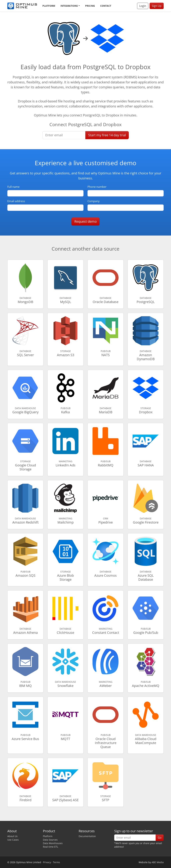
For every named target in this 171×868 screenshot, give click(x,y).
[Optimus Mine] (22, 6)
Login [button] (143, 6)
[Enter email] (64, 135)
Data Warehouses (53, 843)
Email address (16, 201)
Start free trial (107, 135)
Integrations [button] (69, 6)
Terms (56, 862)
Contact (106, 6)
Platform (49, 6)
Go (160, 838)
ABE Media (158, 862)
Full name (13, 187)
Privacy (47, 862)
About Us (12, 836)
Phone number (97, 187)
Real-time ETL (51, 847)
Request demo (85, 221)
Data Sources (50, 840)
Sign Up (157, 6)
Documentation (87, 836)
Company (94, 201)
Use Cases (13, 840)
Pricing (90, 6)
